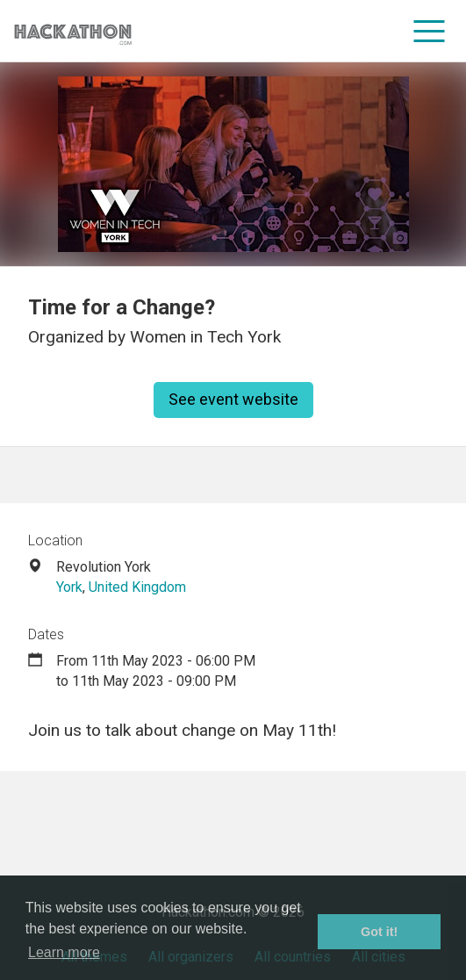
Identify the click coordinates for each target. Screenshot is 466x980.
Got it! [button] (379, 932)
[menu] (430, 31)
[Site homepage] (73, 31)
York (69, 587)
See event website (233, 399)
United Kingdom (137, 587)
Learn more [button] (64, 952)
